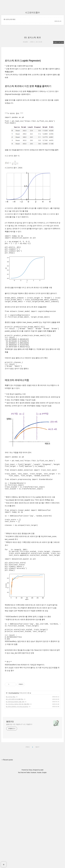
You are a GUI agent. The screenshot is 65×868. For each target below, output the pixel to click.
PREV (27, 781)
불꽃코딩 (10, 756)
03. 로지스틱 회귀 (10, 19)
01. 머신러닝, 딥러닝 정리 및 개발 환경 (18, 738)
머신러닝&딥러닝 (14, 727)
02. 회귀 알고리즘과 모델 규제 (15, 736)
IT (7, 727)
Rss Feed (21, 807)
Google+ (44, 807)
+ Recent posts (7, 794)
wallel (42, 804)
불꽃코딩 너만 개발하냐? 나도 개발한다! (19, 759)
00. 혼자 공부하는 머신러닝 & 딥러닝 (17, 741)
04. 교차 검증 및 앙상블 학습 (15, 734)
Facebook (33, 807)
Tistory (30, 804)
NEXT (37, 781)
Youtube (39, 807)
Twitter (28, 807)
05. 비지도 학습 (11, 731)
